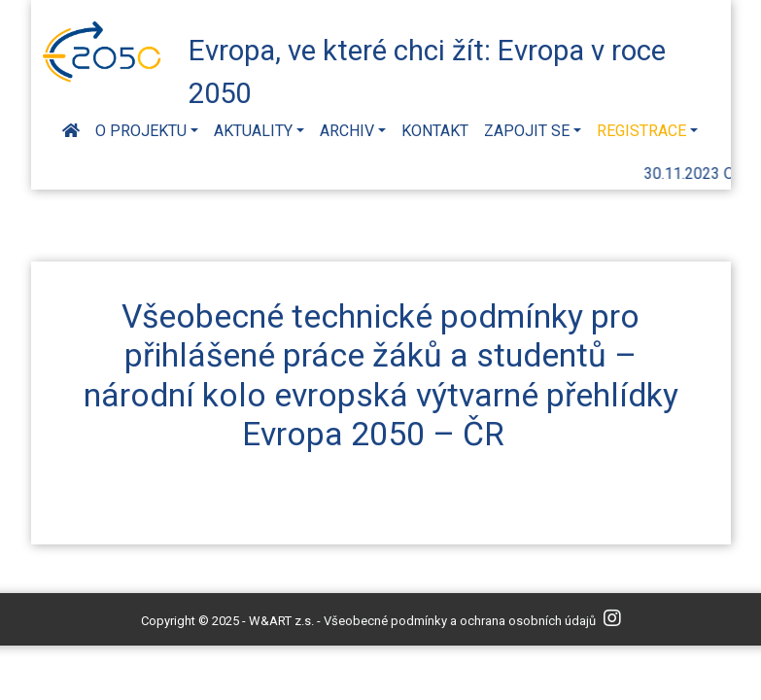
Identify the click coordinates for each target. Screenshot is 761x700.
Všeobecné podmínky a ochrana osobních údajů (460, 621)
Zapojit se (527, 131)
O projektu (141, 131)
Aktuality (253, 131)
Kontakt (435, 131)
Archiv (347, 131)
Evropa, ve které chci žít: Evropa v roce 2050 (427, 69)
